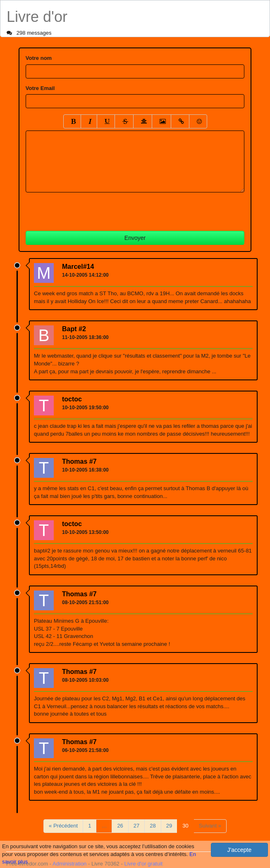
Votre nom (39, 58)
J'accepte (240, 850)
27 (136, 826)
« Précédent (63, 826)
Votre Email (40, 88)
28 (153, 826)
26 (120, 826)
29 (169, 826)
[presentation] (88, 209)
